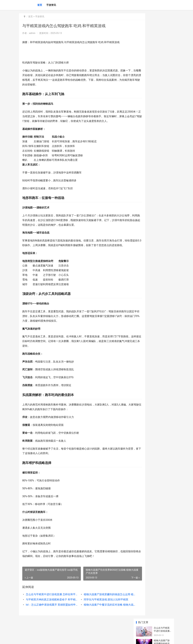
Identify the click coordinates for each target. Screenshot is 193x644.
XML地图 (77, 639)
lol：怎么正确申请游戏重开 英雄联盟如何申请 (49, 614)
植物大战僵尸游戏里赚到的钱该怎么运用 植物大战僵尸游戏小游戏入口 (99, 604)
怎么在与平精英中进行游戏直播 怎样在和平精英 (49, 604)
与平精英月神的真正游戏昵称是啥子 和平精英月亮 (49, 609)
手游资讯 (51, 5)
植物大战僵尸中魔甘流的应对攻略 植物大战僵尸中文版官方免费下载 (99, 614)
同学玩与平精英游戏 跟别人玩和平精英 (99, 609)
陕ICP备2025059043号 (63, 639)
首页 (40, 5)
